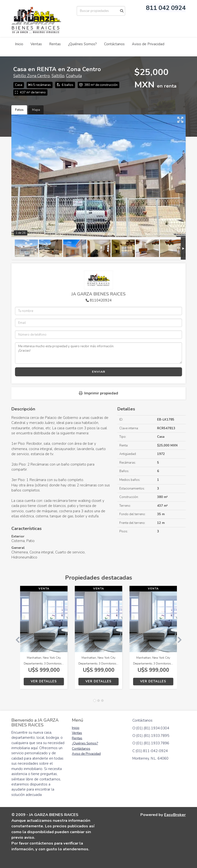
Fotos (19, 110)
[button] (16, 640)
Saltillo (58, 76)
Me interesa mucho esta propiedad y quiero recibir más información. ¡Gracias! (98, 353)
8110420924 (101, 300)
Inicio (19, 44)
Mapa (36, 110)
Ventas (36, 44)
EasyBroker (175, 815)
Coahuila (74, 76)
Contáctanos (114, 44)
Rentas (55, 44)
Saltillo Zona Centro (32, 76)
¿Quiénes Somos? (82, 44)
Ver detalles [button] (44, 681)
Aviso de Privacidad (148, 44)
